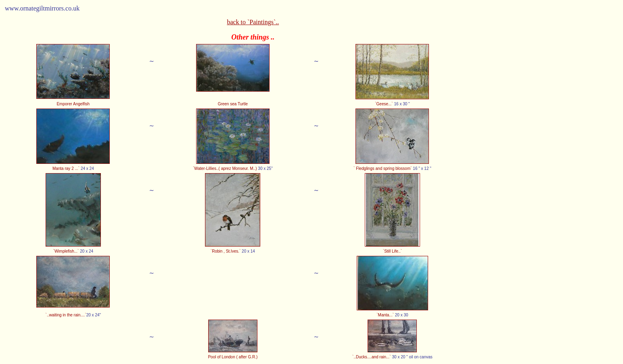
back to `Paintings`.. (253, 22)
